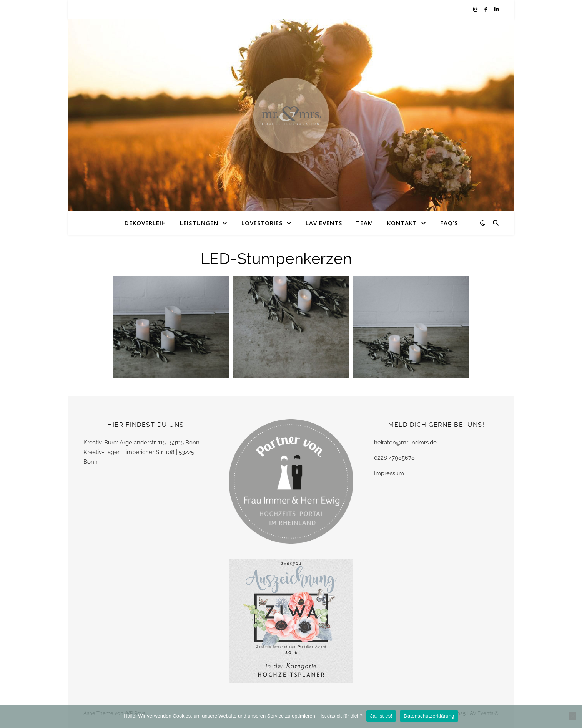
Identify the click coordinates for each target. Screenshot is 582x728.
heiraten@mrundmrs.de (405, 443)
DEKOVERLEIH (145, 223)
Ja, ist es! (381, 716)
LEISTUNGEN (199, 223)
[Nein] (572, 716)
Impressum (389, 473)
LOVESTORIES (262, 223)
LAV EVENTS (324, 223)
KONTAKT (402, 223)
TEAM (365, 223)
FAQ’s (449, 223)
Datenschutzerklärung (429, 716)
